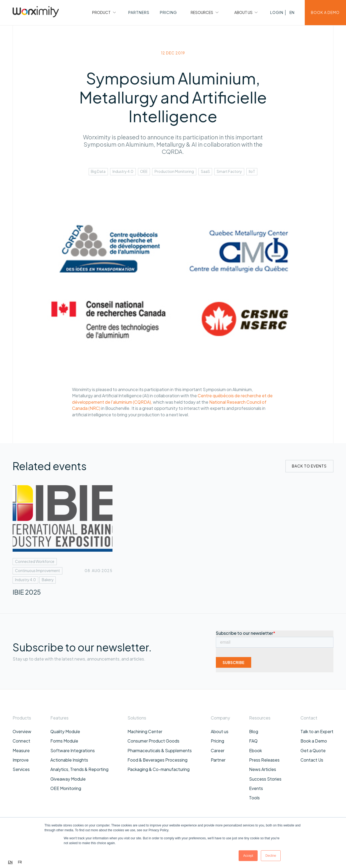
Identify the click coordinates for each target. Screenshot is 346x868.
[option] (20, 862)
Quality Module (65, 731)
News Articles (263, 769)
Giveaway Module (68, 779)
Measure (21, 750)
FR (20, 862)
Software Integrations (73, 750)
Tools (254, 798)
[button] (103, 12)
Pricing (217, 741)
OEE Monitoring (66, 788)
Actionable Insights (69, 760)
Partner (218, 760)
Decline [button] (271, 856)
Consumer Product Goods (153, 741)
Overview (22, 731)
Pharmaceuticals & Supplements (160, 750)
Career (218, 750)
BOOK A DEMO (325, 12)
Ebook (255, 750)
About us (220, 731)
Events (256, 788)
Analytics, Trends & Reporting (79, 769)
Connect (21, 741)
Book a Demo (314, 741)
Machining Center (145, 731)
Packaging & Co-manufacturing (159, 769)
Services (21, 769)
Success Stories (265, 779)
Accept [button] (248, 856)
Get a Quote (313, 750)
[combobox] (10, 862)
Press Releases (264, 760)
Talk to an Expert (317, 731)
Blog (254, 731)
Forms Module (64, 741)
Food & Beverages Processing (157, 760)
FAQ (253, 741)
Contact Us (312, 760)
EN (10, 862)
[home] (36, 13)
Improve (21, 760)
